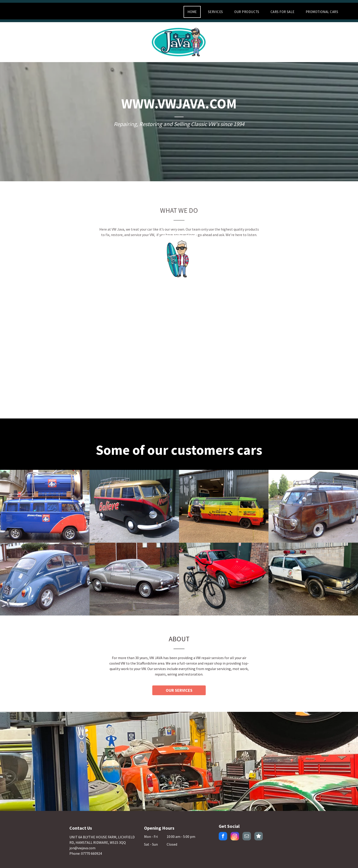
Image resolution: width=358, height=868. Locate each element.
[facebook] (223, 837)
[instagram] (235, 837)
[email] (247, 837)
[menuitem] (194, 12)
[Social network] (259, 837)
